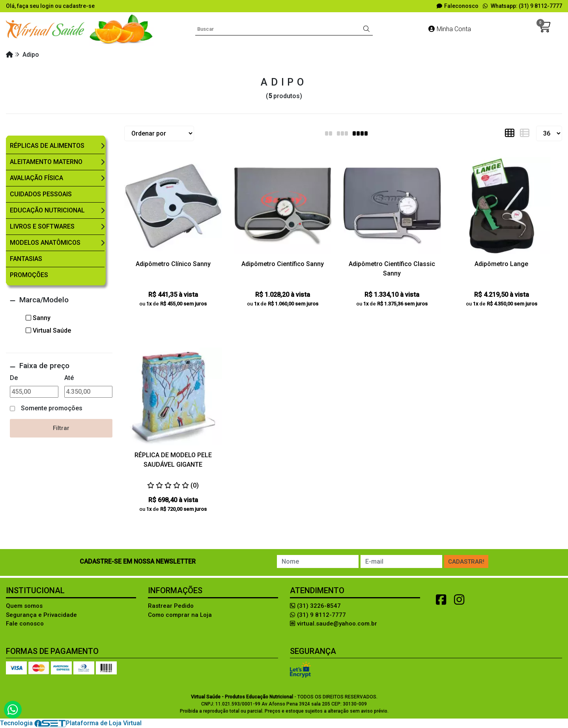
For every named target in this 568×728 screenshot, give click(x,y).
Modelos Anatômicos (45, 243)
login (48, 6)
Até (69, 378)
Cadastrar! (466, 562)
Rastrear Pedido (171, 606)
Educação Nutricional (47, 210)
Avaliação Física (36, 178)
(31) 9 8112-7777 (318, 615)
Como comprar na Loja (180, 615)
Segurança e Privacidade (41, 615)
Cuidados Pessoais (41, 194)
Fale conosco (25, 624)
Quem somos (24, 606)
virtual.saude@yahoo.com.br (334, 624)
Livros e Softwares (42, 226)
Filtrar (61, 428)
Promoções (29, 275)
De (14, 378)
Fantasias (26, 259)
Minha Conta (450, 29)
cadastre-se (79, 6)
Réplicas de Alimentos (47, 146)
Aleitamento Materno (46, 162)
